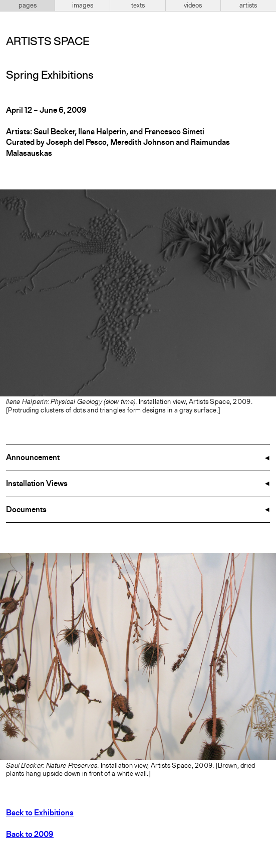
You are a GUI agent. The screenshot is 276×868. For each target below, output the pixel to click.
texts (138, 6)
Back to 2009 (30, 835)
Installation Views (37, 484)
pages (28, 6)
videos (193, 6)
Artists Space (48, 42)
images (83, 6)
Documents (26, 510)
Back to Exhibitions (40, 813)
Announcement (33, 458)
